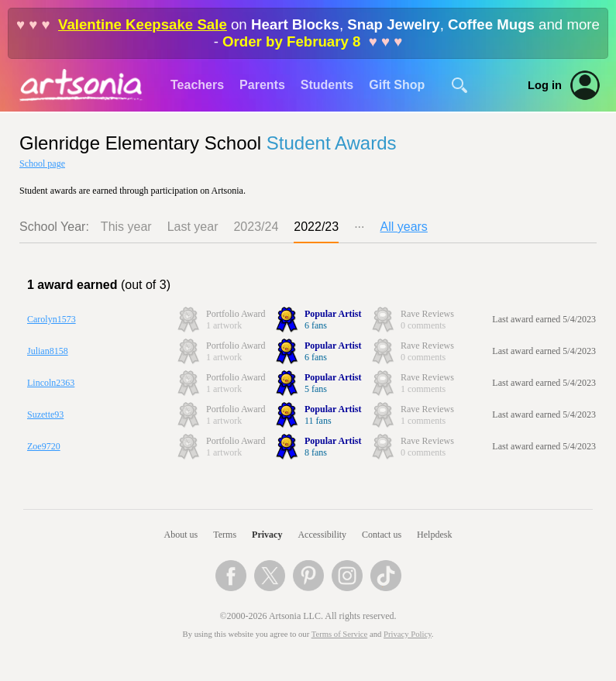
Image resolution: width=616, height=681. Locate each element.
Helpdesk (434, 535)
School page (42, 163)
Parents (262, 85)
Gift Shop (397, 85)
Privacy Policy (408, 634)
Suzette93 (45, 414)
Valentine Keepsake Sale (143, 24)
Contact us (382, 535)
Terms (225, 535)
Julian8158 (48, 351)
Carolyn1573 (52, 319)
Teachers (197, 85)
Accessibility (322, 535)
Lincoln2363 (51, 383)
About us (181, 535)
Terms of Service (340, 634)
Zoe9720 (44, 446)
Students (327, 85)
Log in (545, 85)
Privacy (267, 535)
